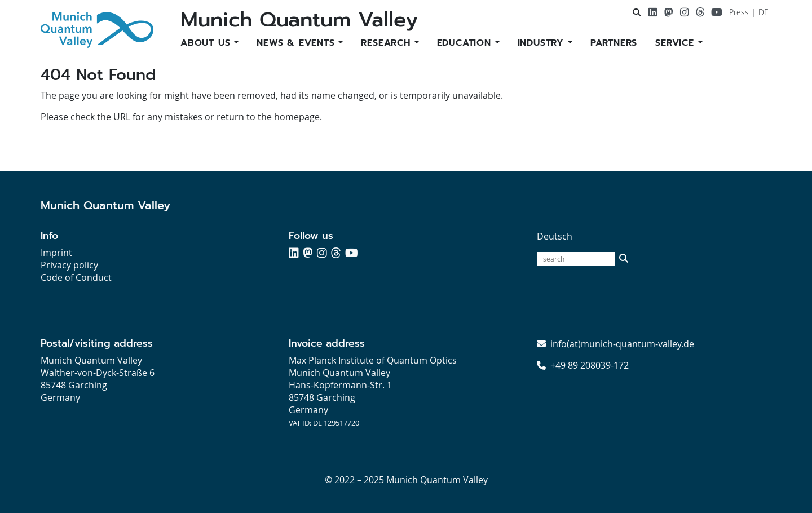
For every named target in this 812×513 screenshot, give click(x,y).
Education (466, 43)
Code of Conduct (76, 277)
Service (676, 43)
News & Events (297, 43)
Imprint (56, 253)
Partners (614, 43)
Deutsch (555, 236)
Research (387, 43)
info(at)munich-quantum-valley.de (622, 344)
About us (207, 43)
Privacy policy (69, 265)
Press (739, 12)
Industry (543, 43)
